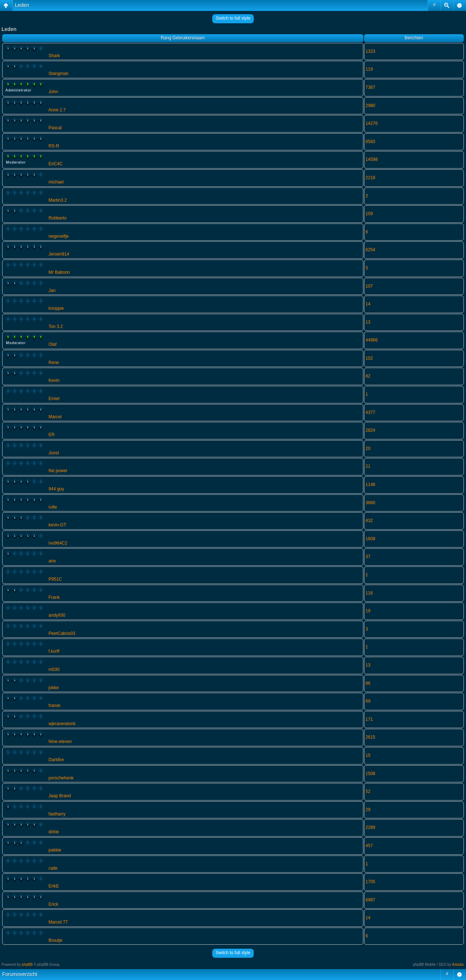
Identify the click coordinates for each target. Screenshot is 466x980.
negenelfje (58, 236)
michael (56, 182)
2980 (370, 106)
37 (368, 557)
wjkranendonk (62, 724)
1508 (370, 774)
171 (369, 719)
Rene (54, 363)
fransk (54, 706)
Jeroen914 (59, 254)
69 (368, 701)
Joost (54, 453)
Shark (54, 56)
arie (52, 561)
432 (369, 521)
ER (52, 435)
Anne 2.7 (57, 110)
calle (53, 868)
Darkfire (56, 760)
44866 (372, 340)
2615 (370, 737)
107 (369, 286)
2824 (370, 430)
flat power (58, 471)
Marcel (55, 417)
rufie (53, 507)
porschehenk (61, 778)
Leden (22, 5)
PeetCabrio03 (62, 633)
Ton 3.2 (56, 327)
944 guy (56, 489)
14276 (372, 123)
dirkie (54, 832)
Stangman (58, 74)
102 (369, 358)
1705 (370, 882)
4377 (370, 412)
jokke (54, 688)
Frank (54, 597)
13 (368, 322)
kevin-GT (57, 525)
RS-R (54, 146)
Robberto (57, 218)
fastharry (57, 814)
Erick (53, 904)
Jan (52, 291)
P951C (55, 579)
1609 (370, 539)
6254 (370, 250)
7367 (370, 87)
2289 (370, 827)
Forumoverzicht (20, 974)
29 (368, 810)
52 (368, 791)
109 (369, 214)
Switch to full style (233, 18)
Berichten (414, 38)
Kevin (54, 380)
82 (368, 376)
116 (369, 593)
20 (368, 448)
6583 (370, 142)
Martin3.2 (58, 200)
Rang (166, 38)
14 (368, 304)
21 (368, 466)
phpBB (27, 965)
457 (369, 846)
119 (369, 69)
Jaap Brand (60, 796)
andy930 (57, 615)
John (53, 92)
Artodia (458, 965)
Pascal (55, 128)
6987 (370, 900)
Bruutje (55, 940)
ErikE (54, 886)
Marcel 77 (58, 922)
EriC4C (56, 164)
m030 (54, 669)
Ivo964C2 (58, 543)
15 (368, 755)
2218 (370, 178)
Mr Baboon (59, 272)
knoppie (56, 308)
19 (368, 611)
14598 (372, 159)
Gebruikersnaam (189, 38)
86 (368, 683)
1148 (370, 485)
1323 (370, 51)
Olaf (52, 344)
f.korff (54, 651)
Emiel (54, 399)
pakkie (55, 850)
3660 (370, 503)
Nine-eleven (60, 742)
